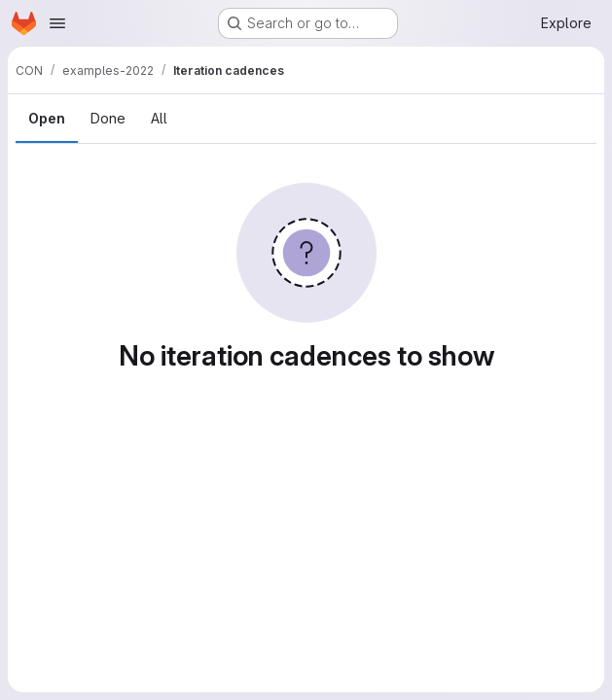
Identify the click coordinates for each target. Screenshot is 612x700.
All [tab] (159, 118)
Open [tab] (47, 118)
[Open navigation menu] (57, 23)
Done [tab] (108, 118)
